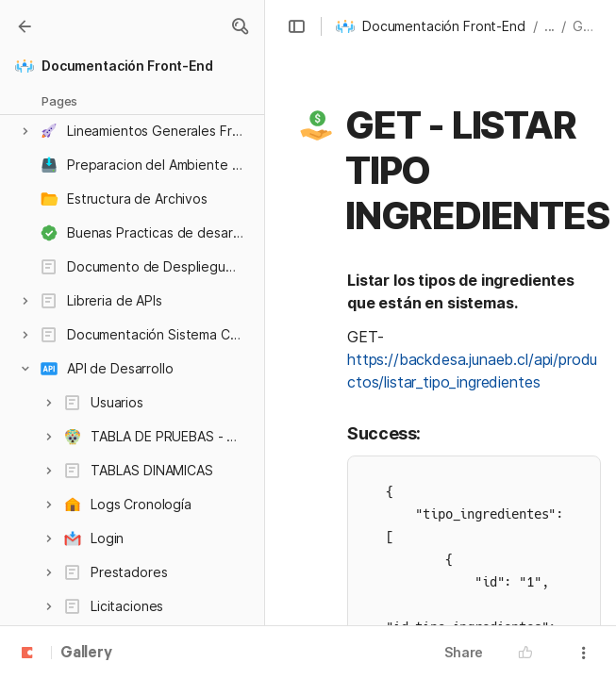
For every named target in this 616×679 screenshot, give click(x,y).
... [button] (550, 26)
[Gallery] (25, 26)
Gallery (86, 654)
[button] (240, 26)
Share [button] (464, 652)
